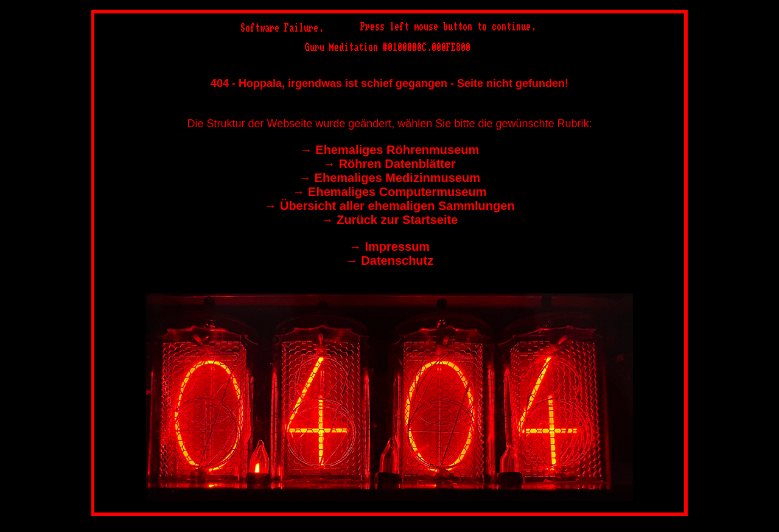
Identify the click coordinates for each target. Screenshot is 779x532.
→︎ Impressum (389, 247)
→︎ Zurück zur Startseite (390, 220)
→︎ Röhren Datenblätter (389, 164)
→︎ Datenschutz (389, 261)
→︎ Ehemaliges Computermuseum (390, 192)
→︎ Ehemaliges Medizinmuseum (389, 178)
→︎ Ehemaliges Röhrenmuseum (390, 150)
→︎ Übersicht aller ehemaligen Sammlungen (389, 206)
